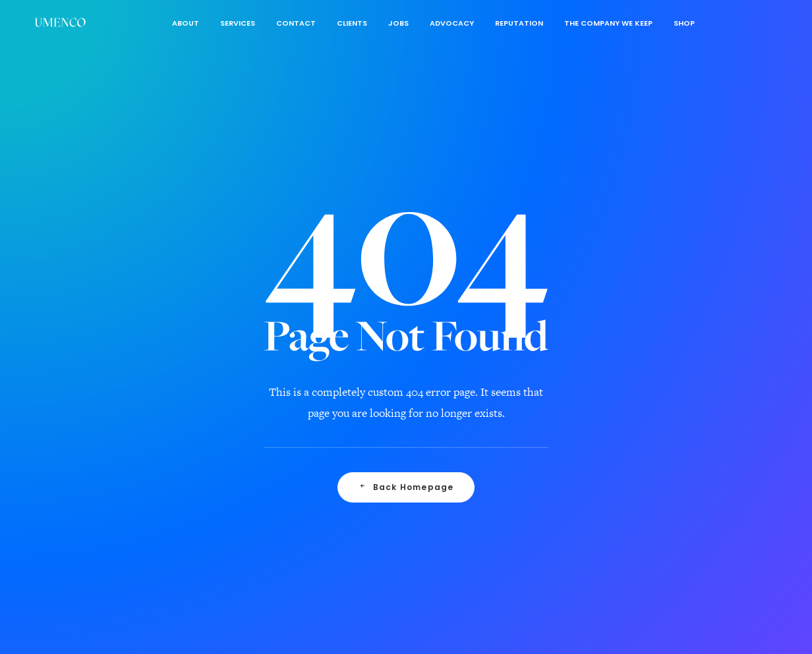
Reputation (519, 23)
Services (238, 23)
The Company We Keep (608, 23)
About (186, 23)
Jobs (398, 23)
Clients (352, 23)
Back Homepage (406, 496)
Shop (684, 23)
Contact (296, 23)
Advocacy (452, 23)
